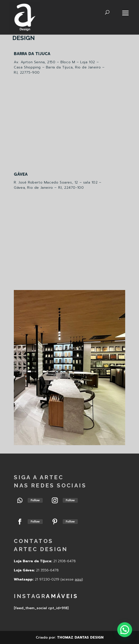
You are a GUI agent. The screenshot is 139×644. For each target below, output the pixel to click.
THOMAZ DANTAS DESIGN (80, 637)
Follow (35, 500)
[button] (125, 630)
